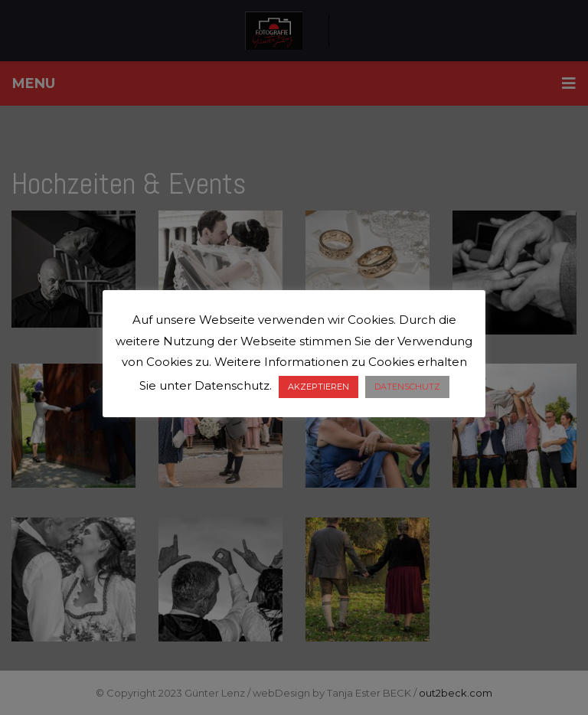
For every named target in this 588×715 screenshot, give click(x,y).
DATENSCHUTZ (407, 387)
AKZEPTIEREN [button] (318, 387)
